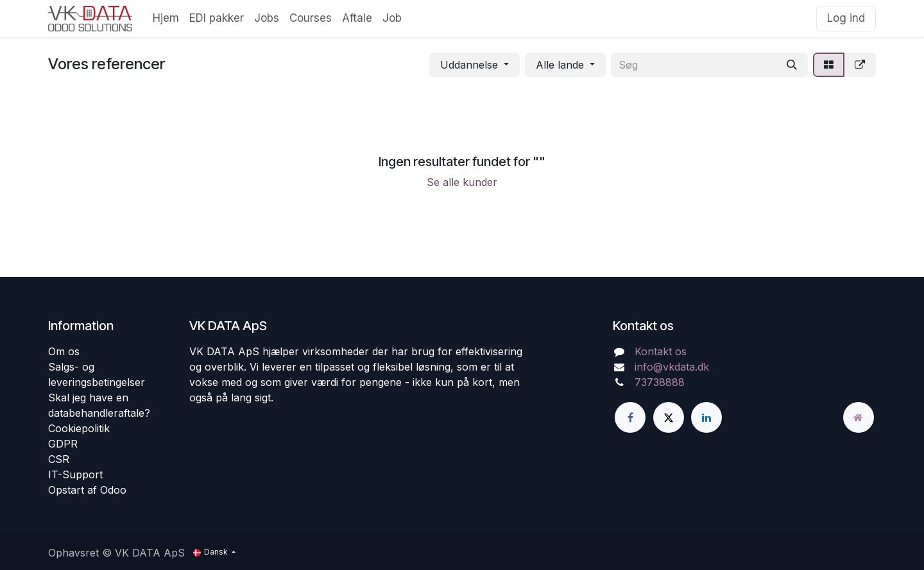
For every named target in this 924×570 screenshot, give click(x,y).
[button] (475, 65)
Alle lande (560, 65)
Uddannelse (469, 65)
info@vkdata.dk (672, 367)
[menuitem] (166, 19)
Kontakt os (661, 351)
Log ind (846, 18)
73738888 (660, 382)
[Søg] (792, 65)
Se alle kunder (462, 182)
